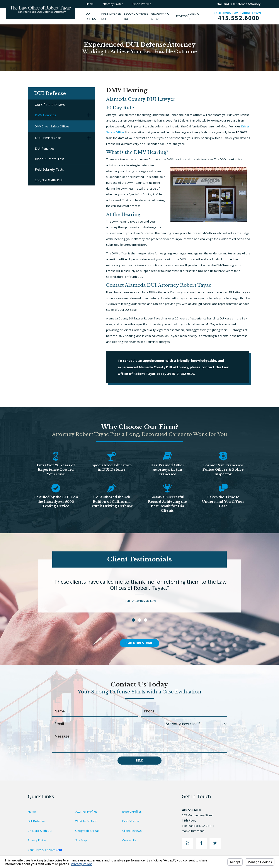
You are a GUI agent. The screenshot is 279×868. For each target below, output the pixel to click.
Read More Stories (139, 643)
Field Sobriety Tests (49, 169)
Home (32, 811)
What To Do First (86, 821)
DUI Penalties (45, 148)
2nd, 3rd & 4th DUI (49, 180)
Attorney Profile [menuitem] (113, 4)
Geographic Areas (87, 831)
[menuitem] (94, 16)
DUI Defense (36, 821)
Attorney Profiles (86, 811)
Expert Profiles (132, 811)
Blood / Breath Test (49, 159)
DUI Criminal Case (48, 138)
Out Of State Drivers (50, 105)
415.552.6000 (239, 18)
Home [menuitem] (90, 4)
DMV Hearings (45, 115)
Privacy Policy (37, 840)
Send (139, 760)
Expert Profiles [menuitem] (142, 4)
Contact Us (129, 840)
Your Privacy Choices (45, 850)
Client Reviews (132, 831)
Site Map (81, 840)
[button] (89, 115)
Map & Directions (195, 831)
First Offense (131, 821)
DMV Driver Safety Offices (52, 126)
